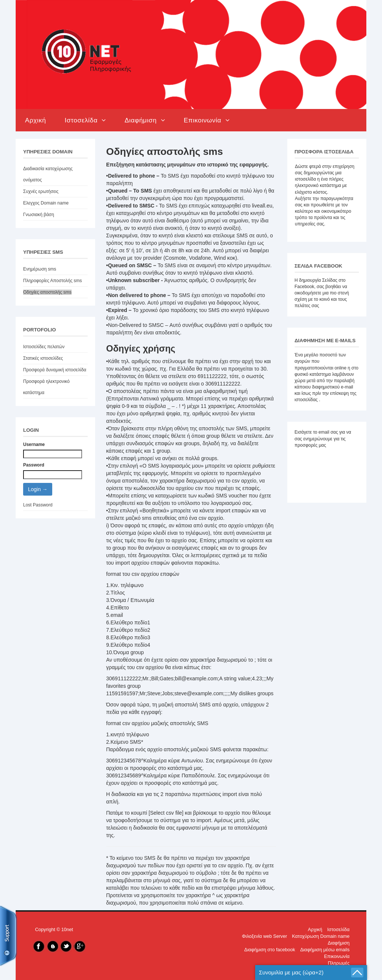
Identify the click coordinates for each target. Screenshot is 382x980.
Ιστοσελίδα (85, 120)
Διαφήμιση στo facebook (270, 950)
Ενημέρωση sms (40, 269)
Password (34, 465)
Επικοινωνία (206, 120)
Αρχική (35, 120)
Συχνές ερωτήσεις (41, 191)
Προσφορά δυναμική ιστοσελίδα (55, 370)
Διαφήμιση (145, 120)
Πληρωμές (339, 963)
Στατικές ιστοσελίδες (43, 358)
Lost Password (38, 505)
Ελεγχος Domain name (46, 203)
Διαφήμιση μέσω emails (325, 950)
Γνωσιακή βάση (39, 215)
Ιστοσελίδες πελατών (44, 347)
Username (34, 444)
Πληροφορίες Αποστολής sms (53, 281)
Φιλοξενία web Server (265, 936)
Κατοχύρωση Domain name (321, 936)
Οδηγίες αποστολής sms (47, 292)
